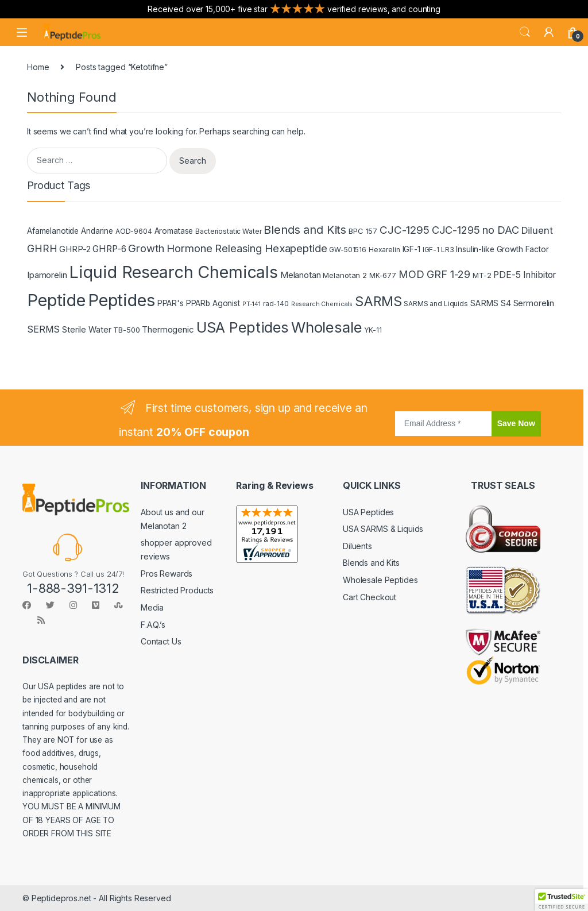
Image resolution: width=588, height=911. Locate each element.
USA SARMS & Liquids (383, 529)
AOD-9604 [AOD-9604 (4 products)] (134, 231)
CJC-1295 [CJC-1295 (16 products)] (405, 230)
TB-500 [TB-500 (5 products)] (126, 330)
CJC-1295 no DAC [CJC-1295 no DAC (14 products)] (475, 230)
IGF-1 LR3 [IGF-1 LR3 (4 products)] (438, 250)
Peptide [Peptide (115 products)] (56, 300)
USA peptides (62, 686)
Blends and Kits (371, 563)
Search (525, 32)
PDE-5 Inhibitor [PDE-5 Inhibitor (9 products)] (525, 275)
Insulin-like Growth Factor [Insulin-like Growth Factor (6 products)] (502, 249)
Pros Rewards (167, 574)
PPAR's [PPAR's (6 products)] (171, 303)
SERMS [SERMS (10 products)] (43, 329)
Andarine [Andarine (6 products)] (97, 231)
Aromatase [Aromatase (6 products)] (174, 231)
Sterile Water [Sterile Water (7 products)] (86, 329)
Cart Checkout (370, 597)
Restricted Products (177, 590)
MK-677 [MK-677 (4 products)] (383, 275)
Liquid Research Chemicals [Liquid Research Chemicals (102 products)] (173, 272)
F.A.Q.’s (153, 625)
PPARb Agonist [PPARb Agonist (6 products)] (213, 303)
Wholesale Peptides (380, 580)
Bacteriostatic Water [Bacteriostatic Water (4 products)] (228, 231)
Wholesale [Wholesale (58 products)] (327, 327)
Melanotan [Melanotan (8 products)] (301, 275)
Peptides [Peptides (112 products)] (121, 300)
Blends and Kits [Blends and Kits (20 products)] (305, 230)
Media (152, 607)
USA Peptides (368, 512)
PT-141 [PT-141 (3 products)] (252, 304)
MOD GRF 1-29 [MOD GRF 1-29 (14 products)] (434, 274)
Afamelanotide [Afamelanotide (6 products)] (53, 231)
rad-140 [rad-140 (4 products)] (276, 304)
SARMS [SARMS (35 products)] (378, 302)
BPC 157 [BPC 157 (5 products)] (363, 231)
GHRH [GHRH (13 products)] (42, 248)
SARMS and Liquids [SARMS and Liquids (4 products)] (436, 304)
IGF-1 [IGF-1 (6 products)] (411, 249)
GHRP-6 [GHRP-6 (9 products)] (109, 249)
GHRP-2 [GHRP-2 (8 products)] (75, 249)
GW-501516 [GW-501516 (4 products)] (348, 250)
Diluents (357, 546)
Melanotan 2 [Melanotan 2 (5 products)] (345, 275)
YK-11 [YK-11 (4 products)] (373, 330)
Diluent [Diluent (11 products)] (537, 230)
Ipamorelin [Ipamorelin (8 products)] (47, 275)
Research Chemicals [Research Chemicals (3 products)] (322, 304)
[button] (562, 900)
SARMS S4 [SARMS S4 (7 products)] (491, 303)
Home (38, 67)
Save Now (516, 423)
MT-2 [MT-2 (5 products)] (482, 275)
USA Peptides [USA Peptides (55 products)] (243, 327)
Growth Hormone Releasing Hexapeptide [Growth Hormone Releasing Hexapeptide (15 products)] (227, 248)
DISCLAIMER (51, 660)
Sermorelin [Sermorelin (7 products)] (534, 303)
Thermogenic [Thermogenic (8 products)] (168, 329)
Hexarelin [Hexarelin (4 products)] (384, 250)
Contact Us (161, 641)
